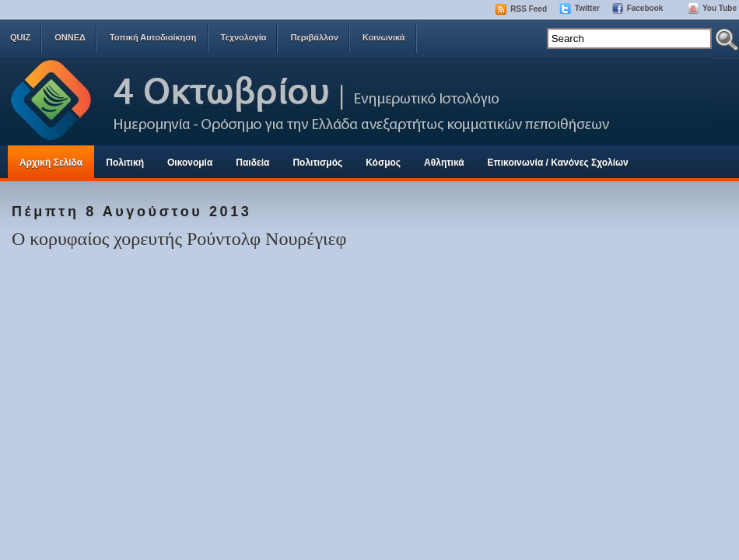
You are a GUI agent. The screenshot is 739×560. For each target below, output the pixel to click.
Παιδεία (252, 163)
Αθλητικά (444, 163)
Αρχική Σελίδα (51, 163)
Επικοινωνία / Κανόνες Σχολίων (558, 163)
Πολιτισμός (317, 163)
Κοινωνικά (384, 37)
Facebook (637, 9)
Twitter (580, 9)
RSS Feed (521, 9)
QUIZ (20, 37)
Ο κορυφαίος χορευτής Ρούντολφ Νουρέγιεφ (179, 239)
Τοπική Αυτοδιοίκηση (153, 37)
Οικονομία (190, 163)
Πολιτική (125, 163)
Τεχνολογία (244, 37)
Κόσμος (383, 163)
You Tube (712, 9)
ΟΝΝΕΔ (70, 37)
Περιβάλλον (314, 37)
